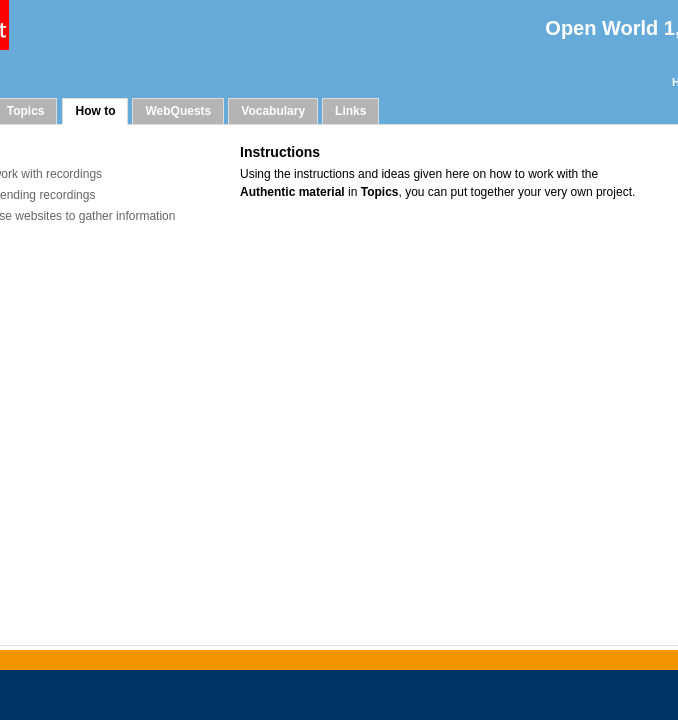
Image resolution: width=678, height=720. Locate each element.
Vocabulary (273, 111)
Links (350, 111)
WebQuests (178, 111)
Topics (26, 111)
